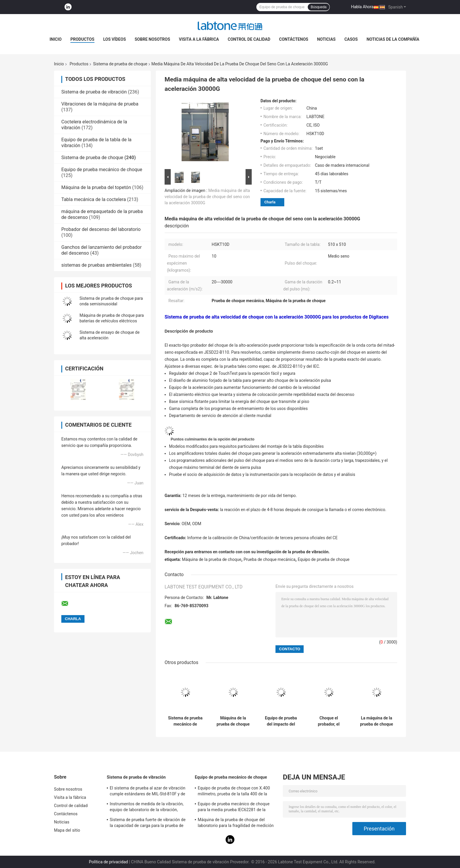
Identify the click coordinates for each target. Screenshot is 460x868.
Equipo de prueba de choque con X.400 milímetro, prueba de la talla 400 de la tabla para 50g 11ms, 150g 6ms (234, 792)
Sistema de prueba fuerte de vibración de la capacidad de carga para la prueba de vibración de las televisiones (148, 823)
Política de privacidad (108, 862)
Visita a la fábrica (199, 39)
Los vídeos (115, 39)
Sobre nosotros (152, 39)
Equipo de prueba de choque (324, 559)
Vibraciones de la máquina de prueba (100, 104)
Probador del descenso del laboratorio (101, 229)
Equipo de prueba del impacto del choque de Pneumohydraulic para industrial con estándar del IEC (281, 721)
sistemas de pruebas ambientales (97, 265)
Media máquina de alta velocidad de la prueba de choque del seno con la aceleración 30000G (207, 197)
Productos (82, 39)
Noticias (326, 39)
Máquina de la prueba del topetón (96, 187)
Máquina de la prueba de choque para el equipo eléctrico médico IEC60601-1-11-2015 (233, 721)
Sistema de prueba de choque (120, 64)
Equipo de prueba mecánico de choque (102, 170)
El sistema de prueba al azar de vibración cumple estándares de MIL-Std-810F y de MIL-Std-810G (148, 792)
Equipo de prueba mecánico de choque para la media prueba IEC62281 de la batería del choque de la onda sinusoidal (235, 808)
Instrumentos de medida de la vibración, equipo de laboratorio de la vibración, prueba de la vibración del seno (147, 808)
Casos (351, 39)
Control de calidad (249, 39)
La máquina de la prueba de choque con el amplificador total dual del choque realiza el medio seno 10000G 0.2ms (376, 721)
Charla (270, 202)
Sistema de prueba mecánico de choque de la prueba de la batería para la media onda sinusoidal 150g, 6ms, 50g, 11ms (185, 721)
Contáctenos (294, 39)
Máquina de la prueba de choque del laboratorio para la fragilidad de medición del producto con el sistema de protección (237, 823)
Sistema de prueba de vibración (94, 92)
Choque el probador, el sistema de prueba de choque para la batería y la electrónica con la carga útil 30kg (329, 721)
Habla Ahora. (363, 7)
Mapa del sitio (67, 830)
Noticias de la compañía (393, 39)
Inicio (56, 39)
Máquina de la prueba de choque (212, 559)
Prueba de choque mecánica (269, 559)
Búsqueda (319, 7)
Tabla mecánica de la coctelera (94, 199)
